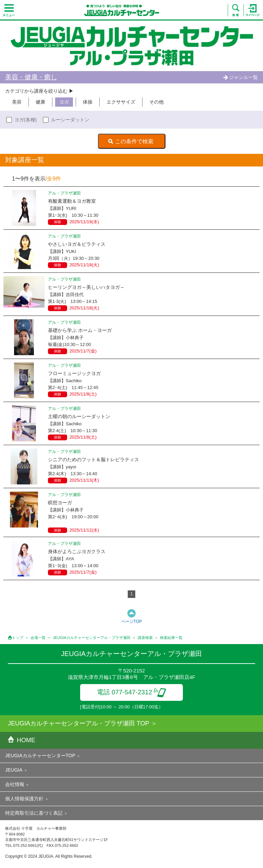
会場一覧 (38, 638)
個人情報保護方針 (24, 799)
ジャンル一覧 (240, 77)
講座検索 (145, 638)
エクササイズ (121, 102)
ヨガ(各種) (26, 120)
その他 (156, 102)
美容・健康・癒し (31, 77)
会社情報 (15, 784)
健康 (40, 102)
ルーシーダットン (70, 120)
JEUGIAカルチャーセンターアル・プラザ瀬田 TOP (79, 723)
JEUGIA (14, 770)
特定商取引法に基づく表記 (34, 813)
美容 (17, 102)
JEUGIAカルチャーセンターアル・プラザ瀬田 (92, 638)
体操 (88, 102)
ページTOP (131, 622)
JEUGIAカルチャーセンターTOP (40, 756)
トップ (18, 638)
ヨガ (64, 102)
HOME (22, 740)
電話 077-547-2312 (132, 692)
